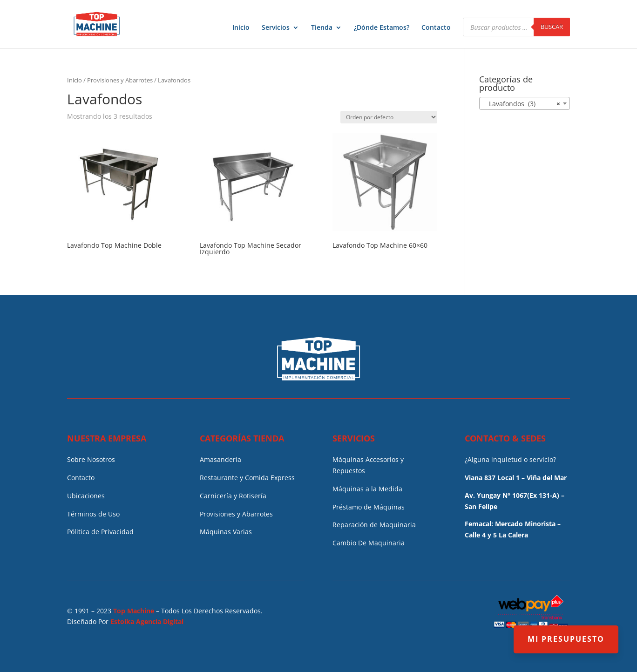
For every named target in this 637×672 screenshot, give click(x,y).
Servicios (276, 28)
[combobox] (525, 103)
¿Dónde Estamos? (382, 28)
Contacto (436, 28)
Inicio (241, 28)
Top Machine (134, 611)
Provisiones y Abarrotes (120, 80)
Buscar (552, 27)
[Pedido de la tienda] (389, 117)
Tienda (322, 28)
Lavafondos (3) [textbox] (522, 104)
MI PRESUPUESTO (566, 639)
